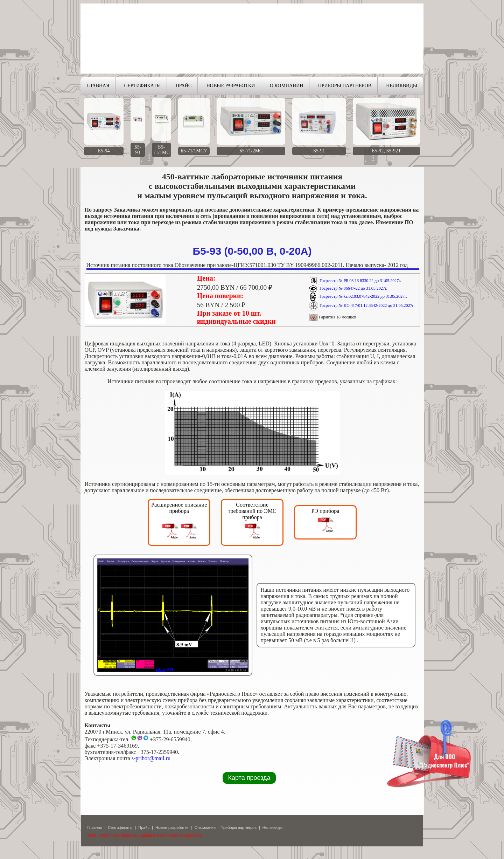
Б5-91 (319, 151)
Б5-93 (138, 150)
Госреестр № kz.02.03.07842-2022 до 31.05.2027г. (363, 296)
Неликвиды (272, 827)
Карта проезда (249, 778)
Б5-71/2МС (251, 151)
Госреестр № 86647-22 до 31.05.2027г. (353, 288)
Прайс (144, 827)
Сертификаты (120, 827)
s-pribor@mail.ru (151, 758)
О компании (205, 827)
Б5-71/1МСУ (194, 151)
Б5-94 (104, 151)
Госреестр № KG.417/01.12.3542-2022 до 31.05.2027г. (367, 305)
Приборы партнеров (239, 827)
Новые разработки (172, 827)
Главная (95, 827)
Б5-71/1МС (162, 150)
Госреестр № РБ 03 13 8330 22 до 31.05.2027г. (360, 281)
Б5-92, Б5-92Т (387, 151)
